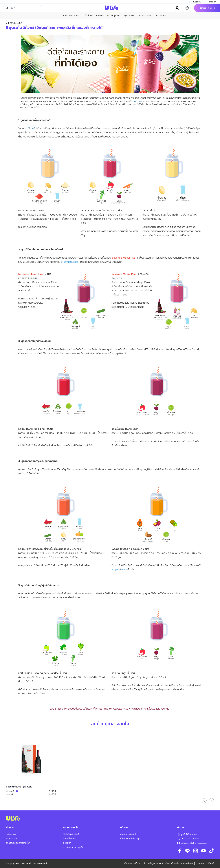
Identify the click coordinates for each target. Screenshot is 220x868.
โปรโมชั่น (89, 16)
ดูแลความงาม (146, 16)
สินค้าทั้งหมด (161, 16)
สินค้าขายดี (100, 16)
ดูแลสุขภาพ (131, 16)
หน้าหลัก (63, 16)
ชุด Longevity (114, 16)
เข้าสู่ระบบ (197, 2)
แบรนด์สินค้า (76, 16)
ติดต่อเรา (212, 2)
